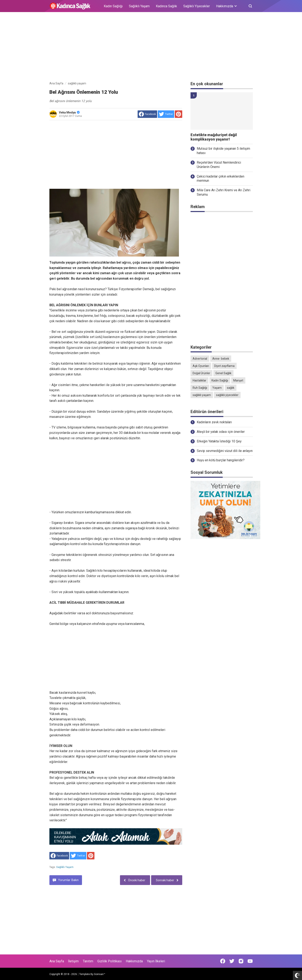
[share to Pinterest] (179, 114)
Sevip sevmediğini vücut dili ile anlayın (225, 451)
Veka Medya (69, 112)
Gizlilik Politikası (109, 961)
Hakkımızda (134, 961)
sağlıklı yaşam (65, 867)
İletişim (73, 961)
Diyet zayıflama (224, 366)
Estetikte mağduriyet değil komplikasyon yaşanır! (214, 137)
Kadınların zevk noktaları (214, 422)
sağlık (231, 388)
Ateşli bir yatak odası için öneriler (221, 432)
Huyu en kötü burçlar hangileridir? (221, 460)
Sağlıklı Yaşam (139, 6)
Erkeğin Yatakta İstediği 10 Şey (219, 441)
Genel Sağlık (223, 373)
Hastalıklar (199, 380)
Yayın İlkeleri (156, 961)
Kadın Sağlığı (113, 6)
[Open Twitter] (232, 961)
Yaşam (217, 388)
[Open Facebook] (223, 961)
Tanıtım (88, 961)
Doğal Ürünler (201, 373)
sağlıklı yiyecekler (227, 395)
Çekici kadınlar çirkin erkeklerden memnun (221, 179)
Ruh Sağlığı (200, 388)
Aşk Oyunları (201, 366)
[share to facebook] (147, 114)
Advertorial (200, 359)
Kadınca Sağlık (166, 6)
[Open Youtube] (250, 961)
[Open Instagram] (241, 961)
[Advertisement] (151, 47)
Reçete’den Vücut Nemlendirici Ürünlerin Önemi (219, 165)
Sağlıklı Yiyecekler (197, 6)
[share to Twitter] (166, 114)
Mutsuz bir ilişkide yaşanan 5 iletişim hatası (223, 151)
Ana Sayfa (57, 961)
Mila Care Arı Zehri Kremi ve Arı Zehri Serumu (224, 192)
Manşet (238, 380)
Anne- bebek (221, 359)
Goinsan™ (100, 974)
